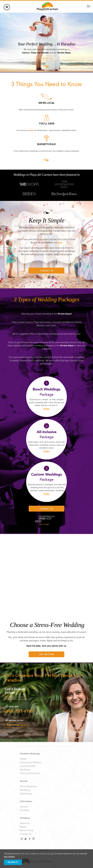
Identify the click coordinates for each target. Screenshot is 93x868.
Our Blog (24, 810)
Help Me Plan (46, 654)
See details (9, 857)
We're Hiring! (27, 831)
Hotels (23, 759)
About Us (25, 823)
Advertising (26, 794)
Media (23, 827)
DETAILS (46, 409)
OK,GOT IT (13, 862)
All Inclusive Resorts (30, 763)
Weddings (25, 790)
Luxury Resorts (28, 766)
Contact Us (46, 59)
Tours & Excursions (30, 773)
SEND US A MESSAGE (16, 725)
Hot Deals (25, 770)
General (24, 807)
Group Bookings (28, 787)
